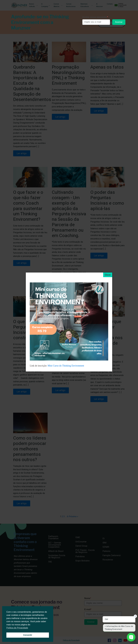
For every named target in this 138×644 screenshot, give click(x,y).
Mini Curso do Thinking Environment (66, 366)
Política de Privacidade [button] (17, 628)
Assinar (119, 22)
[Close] (108, 275)
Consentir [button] (28, 635)
